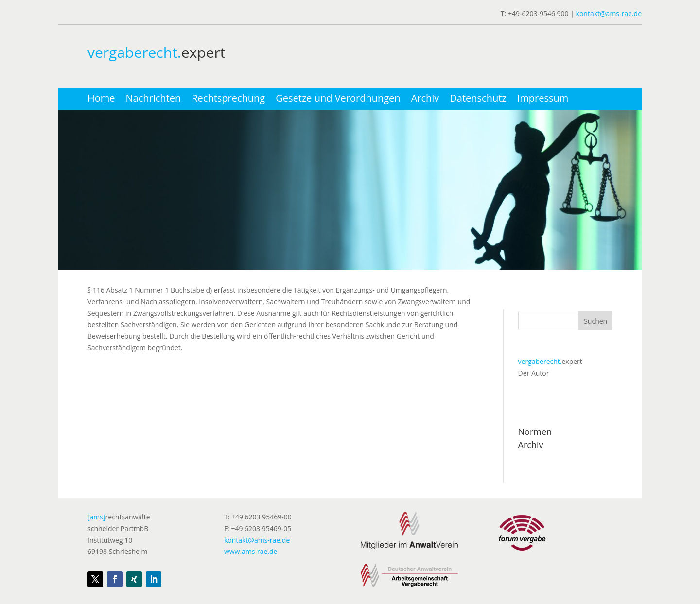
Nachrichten (154, 100)
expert (550, 361)
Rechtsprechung (228, 100)
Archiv (425, 100)
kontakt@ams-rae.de (609, 13)
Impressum (543, 100)
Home (101, 100)
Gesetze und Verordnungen (338, 100)
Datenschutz (478, 100)
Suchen (595, 321)
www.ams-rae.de (251, 551)
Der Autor (534, 373)
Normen (535, 431)
